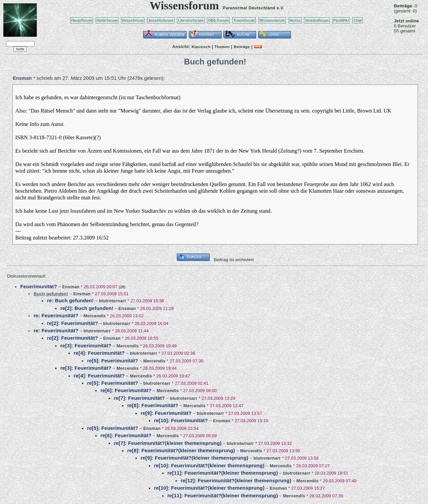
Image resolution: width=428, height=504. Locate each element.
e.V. (280, 8)
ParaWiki (341, 20)
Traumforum (244, 20)
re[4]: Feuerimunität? (99, 353)
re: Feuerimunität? (56, 315)
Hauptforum (82, 20)
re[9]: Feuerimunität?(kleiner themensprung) (194, 458)
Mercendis (95, 316)
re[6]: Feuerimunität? (126, 390)
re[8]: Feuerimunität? (153, 405)
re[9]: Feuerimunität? (166, 413)
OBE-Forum (218, 20)
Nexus (295, 20)
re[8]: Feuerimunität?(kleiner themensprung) (181, 450)
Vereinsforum (317, 20)
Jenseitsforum (161, 20)
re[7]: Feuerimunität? (139, 398)
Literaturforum (191, 20)
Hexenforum (133, 20)
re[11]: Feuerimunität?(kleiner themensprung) (223, 473)
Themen (222, 47)
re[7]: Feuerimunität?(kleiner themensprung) (168, 443)
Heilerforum (107, 20)
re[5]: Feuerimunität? (113, 361)
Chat (358, 20)
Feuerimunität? (38, 286)
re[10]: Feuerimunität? (181, 420)
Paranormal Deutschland (249, 8)
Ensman (22, 78)
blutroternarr (113, 301)
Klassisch (201, 47)
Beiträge (242, 47)
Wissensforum (272, 20)
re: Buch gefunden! (70, 300)
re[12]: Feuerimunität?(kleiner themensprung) (236, 480)
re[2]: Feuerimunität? (72, 323)
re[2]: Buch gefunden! (87, 308)
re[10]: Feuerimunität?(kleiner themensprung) (209, 465)
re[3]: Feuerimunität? (86, 346)
